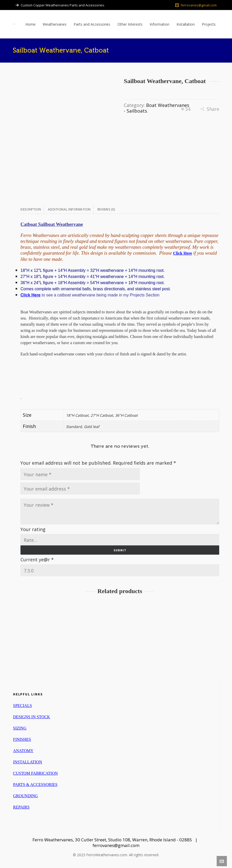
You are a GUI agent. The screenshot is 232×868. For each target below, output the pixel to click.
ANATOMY (23, 751)
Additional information (69, 209)
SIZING (20, 728)
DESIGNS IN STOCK (32, 717)
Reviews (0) (106, 209)
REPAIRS (21, 807)
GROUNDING (25, 796)
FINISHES (22, 739)
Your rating (33, 529)
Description (31, 209)
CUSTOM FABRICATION (35, 773)
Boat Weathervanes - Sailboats (157, 108)
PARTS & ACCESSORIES (35, 785)
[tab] (32, 209)
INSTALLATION (27, 762)
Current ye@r (37, 560)
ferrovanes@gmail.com (196, 5)
